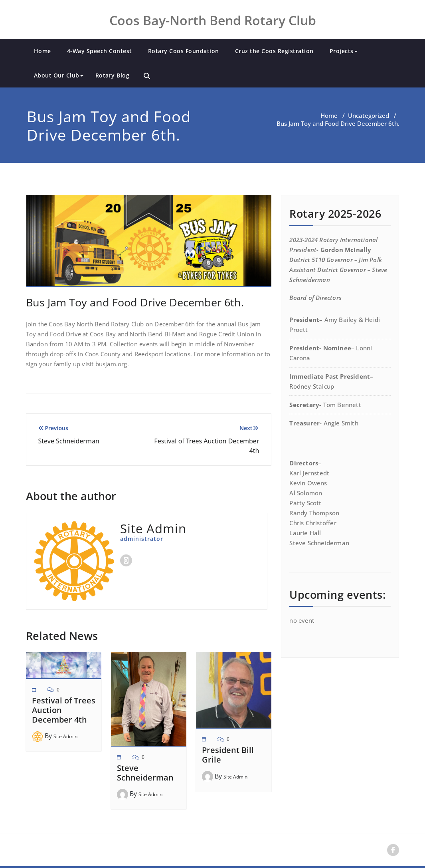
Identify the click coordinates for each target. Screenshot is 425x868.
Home (42, 51)
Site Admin (65, 736)
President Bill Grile (228, 755)
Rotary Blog (113, 75)
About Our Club (59, 75)
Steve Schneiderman (145, 773)
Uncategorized (369, 115)
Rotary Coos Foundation (184, 51)
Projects (344, 51)
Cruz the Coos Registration (274, 51)
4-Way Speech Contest (100, 51)
